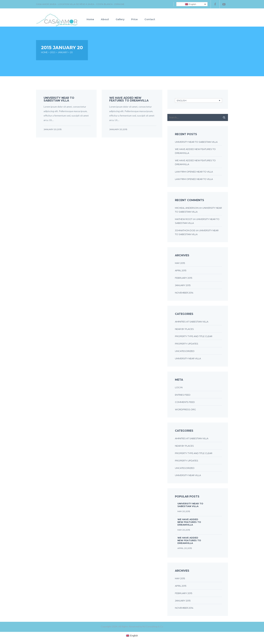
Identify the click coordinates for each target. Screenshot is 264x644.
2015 (53, 52)
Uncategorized (185, 351)
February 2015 (184, 278)
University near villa (188, 358)
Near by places (184, 329)
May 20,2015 (184, 511)
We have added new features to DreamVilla (129, 99)
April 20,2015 (185, 548)
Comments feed (185, 402)
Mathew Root (184, 219)
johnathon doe (185, 230)
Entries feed (183, 395)
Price (134, 19)
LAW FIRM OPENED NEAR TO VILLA (194, 172)
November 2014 (184, 293)
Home (90, 19)
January (63, 52)
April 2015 (181, 270)
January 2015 (183, 285)
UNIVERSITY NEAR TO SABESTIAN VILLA (59, 99)
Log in (179, 387)
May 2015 (180, 263)
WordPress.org (185, 409)
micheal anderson (187, 208)
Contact (150, 19)
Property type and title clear (194, 336)
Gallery (120, 19)
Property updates (187, 344)
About (105, 19)
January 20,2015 (53, 129)
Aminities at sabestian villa (192, 322)
